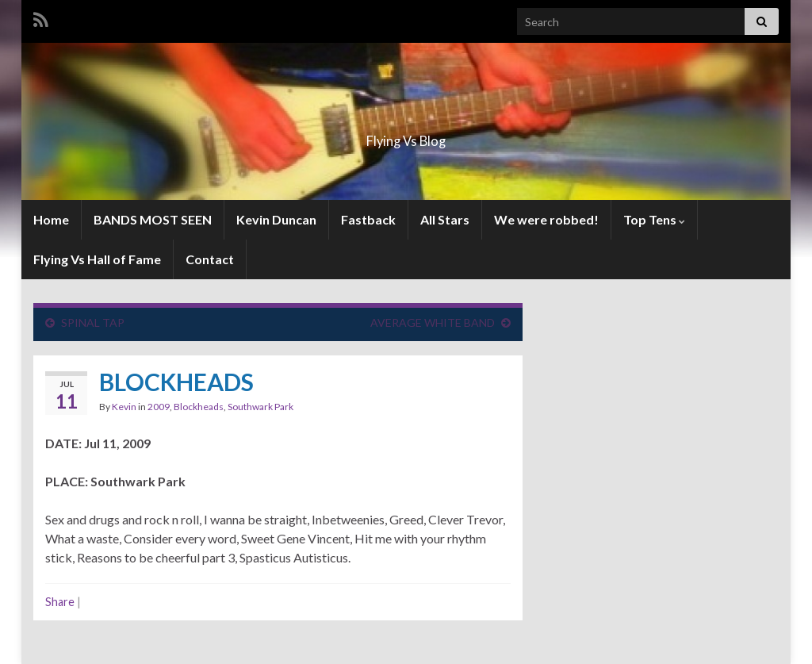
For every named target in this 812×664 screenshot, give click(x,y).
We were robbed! (546, 219)
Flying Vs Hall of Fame (97, 259)
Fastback (368, 219)
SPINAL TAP (93, 322)
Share (60, 602)
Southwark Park (260, 407)
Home (51, 219)
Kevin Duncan (276, 219)
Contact (210, 259)
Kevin (124, 407)
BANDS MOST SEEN (153, 219)
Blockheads (199, 407)
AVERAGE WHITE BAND (433, 322)
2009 (159, 407)
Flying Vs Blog (406, 136)
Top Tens (654, 219)
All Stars (445, 219)
